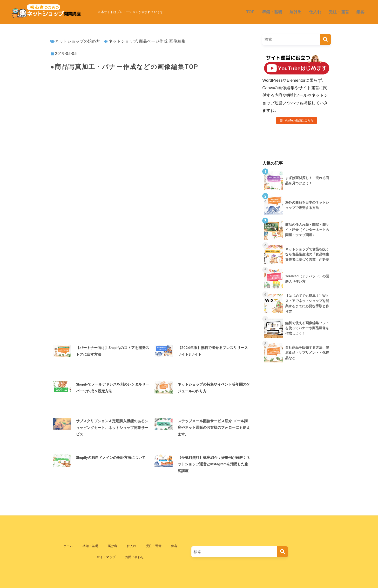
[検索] (325, 39)
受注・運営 (339, 12)
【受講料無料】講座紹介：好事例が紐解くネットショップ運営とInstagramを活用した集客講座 (214, 464)
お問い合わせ (135, 557)
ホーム (68, 546)
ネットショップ (123, 41)
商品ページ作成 (153, 41)
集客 (360, 12)
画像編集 (177, 41)
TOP (250, 12)
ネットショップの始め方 (78, 41)
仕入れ (315, 12)
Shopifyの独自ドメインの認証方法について (111, 458)
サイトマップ (106, 557)
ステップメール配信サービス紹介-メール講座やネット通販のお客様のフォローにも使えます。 (214, 428)
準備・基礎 (272, 12)
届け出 (296, 12)
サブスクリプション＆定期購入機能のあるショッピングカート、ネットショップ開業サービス (112, 428)
